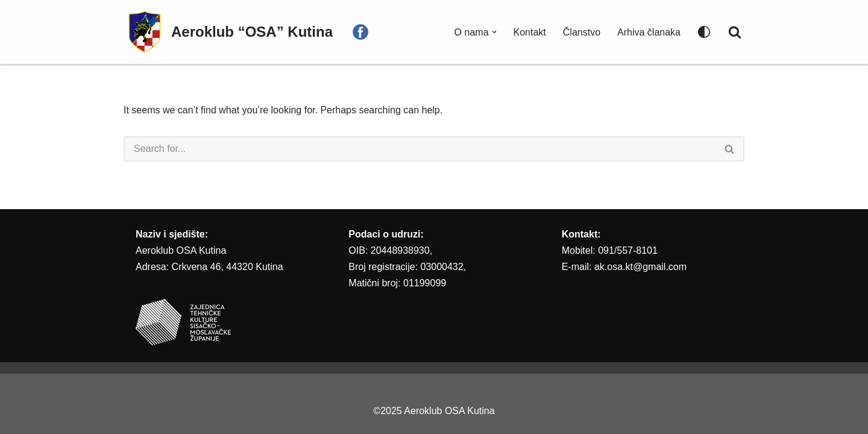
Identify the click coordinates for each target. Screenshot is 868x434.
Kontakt (530, 32)
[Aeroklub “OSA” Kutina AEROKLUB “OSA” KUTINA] (228, 32)
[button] (494, 32)
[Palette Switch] (704, 32)
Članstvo (582, 32)
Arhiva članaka (649, 32)
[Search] (735, 32)
